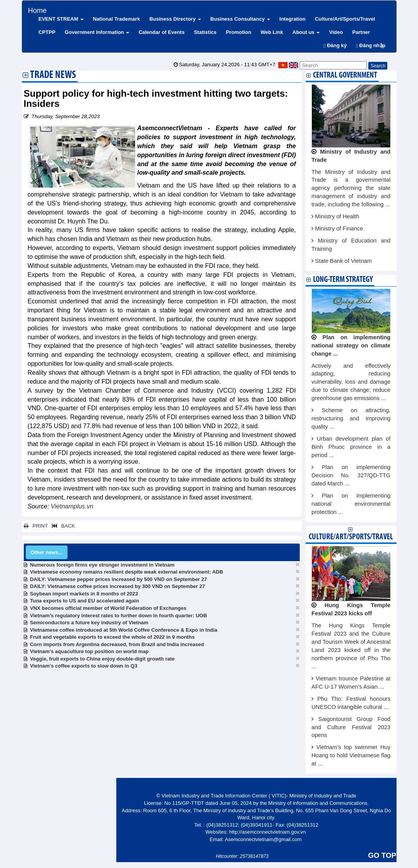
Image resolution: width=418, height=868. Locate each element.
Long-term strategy (343, 280)
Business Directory (175, 19)
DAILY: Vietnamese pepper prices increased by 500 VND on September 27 (119, 579)
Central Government (345, 75)
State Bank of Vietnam (343, 261)
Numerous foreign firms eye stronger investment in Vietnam (102, 565)
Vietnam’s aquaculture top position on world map (89, 651)
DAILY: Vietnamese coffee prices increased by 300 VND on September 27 (117, 586)
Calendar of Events (162, 32)
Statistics (205, 32)
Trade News (53, 76)
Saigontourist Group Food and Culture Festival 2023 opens (351, 727)
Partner (361, 32)
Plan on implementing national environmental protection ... (351, 504)
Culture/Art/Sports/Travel (345, 19)
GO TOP (382, 855)
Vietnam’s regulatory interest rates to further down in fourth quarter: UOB (119, 616)
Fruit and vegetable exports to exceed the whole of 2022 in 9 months (112, 637)
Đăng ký (335, 45)
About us (306, 32)
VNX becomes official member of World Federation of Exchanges (108, 608)
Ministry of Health (337, 216)
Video (336, 32)
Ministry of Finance (339, 229)
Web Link (272, 32)
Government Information (97, 32)
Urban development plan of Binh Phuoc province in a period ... (351, 447)
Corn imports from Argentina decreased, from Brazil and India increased (117, 644)
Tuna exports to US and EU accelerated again (84, 601)
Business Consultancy (240, 19)
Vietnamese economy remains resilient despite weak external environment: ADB (127, 572)
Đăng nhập (371, 45)
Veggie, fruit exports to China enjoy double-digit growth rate (102, 659)
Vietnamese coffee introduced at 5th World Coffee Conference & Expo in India (124, 630)
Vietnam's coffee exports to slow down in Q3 (84, 666)
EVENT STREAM (61, 19)
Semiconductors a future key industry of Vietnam (89, 623)
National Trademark (117, 19)
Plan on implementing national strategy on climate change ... (351, 345)
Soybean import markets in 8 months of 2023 (84, 594)
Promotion (239, 32)
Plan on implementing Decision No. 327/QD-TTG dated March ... (351, 475)
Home (37, 10)
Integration (293, 19)
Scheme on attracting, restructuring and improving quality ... (351, 418)
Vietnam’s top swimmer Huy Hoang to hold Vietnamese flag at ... (351, 755)
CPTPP (47, 32)
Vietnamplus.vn (72, 506)
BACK (62, 526)
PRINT (36, 526)
